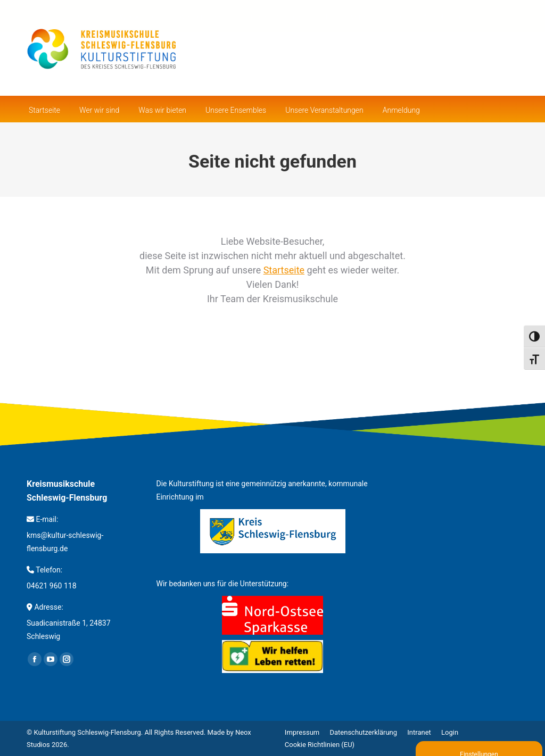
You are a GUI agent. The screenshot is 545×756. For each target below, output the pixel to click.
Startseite (284, 270)
